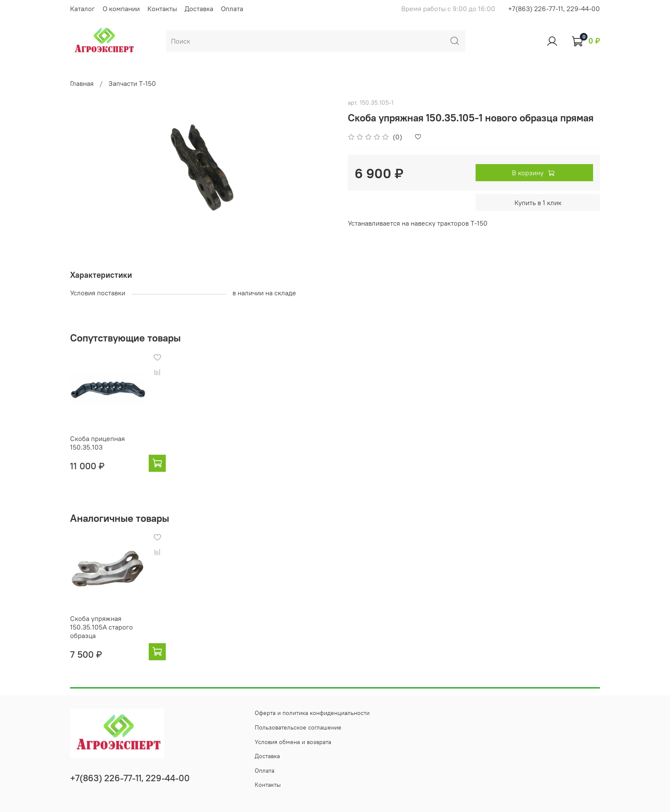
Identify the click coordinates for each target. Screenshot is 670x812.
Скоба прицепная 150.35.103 (97, 443)
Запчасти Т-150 (132, 83)
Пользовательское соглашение (298, 727)
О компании (121, 9)
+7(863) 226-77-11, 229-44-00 (554, 9)
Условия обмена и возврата (293, 742)
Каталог (82, 9)
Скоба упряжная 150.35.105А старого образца (101, 627)
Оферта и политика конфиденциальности (312, 713)
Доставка (199, 9)
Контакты (162, 9)
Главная (82, 83)
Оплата (232, 9)
